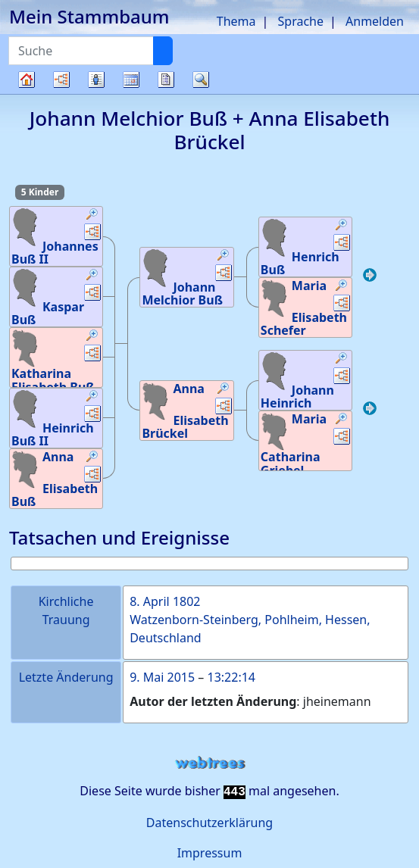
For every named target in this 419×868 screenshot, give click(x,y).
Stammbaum (27, 94)
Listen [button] (96, 80)
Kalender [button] (131, 80)
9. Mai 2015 (162, 677)
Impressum (210, 853)
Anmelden (375, 21)
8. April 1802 (165, 601)
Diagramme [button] (61, 80)
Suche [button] (201, 80)
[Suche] (163, 51)
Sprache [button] (301, 21)
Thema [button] (236, 21)
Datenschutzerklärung (209, 823)
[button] (92, 216)
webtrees (210, 763)
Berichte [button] (166, 80)
